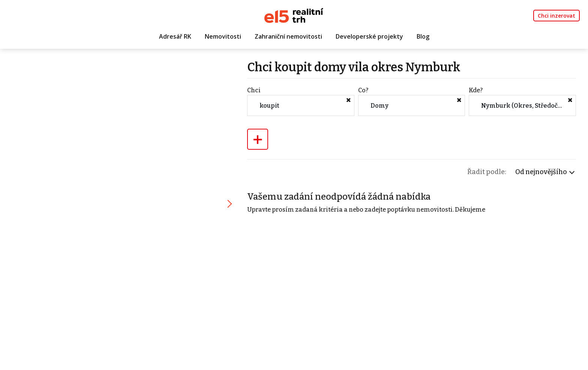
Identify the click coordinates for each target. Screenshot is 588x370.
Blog (423, 36)
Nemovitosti (223, 36)
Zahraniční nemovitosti (288, 36)
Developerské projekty (369, 36)
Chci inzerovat (556, 16)
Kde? (476, 90)
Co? (363, 90)
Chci (254, 90)
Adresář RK (175, 36)
